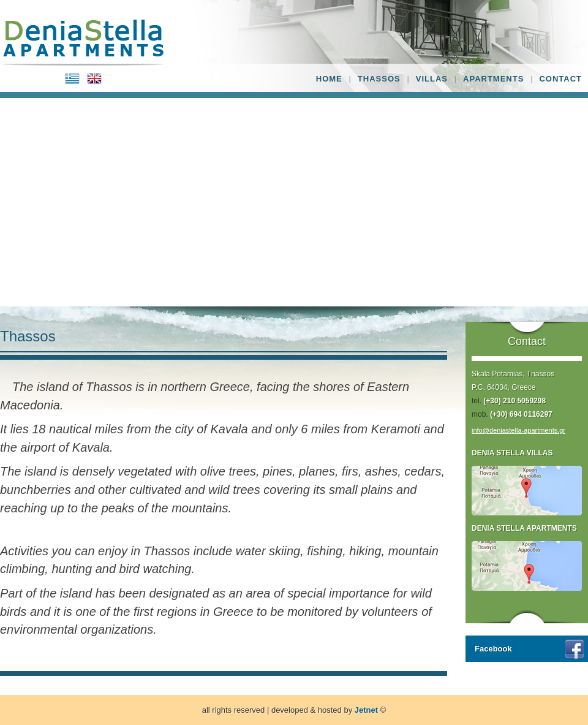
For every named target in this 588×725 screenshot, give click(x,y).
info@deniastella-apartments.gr (518, 430)
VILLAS (432, 79)
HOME (329, 79)
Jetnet (366, 710)
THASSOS (379, 79)
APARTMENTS (493, 79)
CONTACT (560, 79)
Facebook (493, 649)
